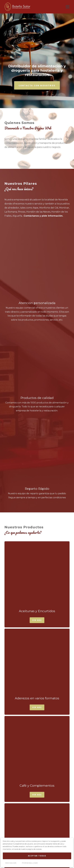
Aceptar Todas (37, 856)
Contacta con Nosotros (37, 60)
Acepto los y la (37, 834)
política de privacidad (58, 834)
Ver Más (37, 351)
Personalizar (30, 863)
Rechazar (11, 863)
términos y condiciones (31, 834)
